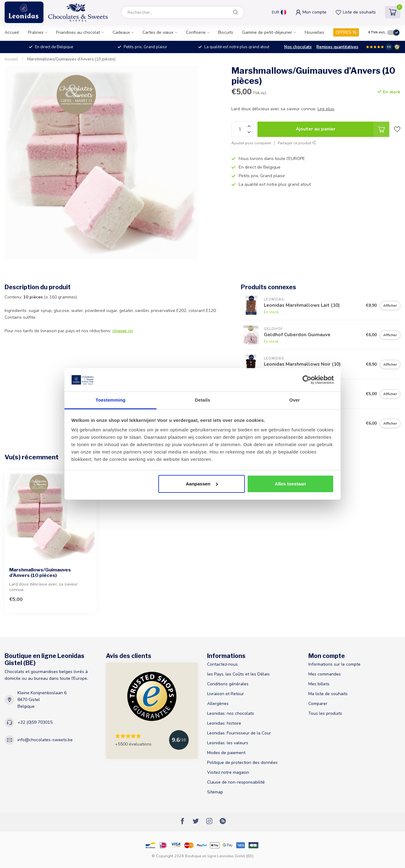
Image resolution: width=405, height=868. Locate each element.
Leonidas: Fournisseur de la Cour (239, 733)
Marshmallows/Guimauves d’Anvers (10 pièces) (71, 59)
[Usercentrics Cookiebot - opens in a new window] (307, 380)
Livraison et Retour (226, 694)
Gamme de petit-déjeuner (267, 32)
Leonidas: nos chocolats (231, 713)
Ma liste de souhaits (328, 694)
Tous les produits (325, 713)
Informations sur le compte (334, 664)
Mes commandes (325, 674)
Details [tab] (202, 400)
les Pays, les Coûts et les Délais (238, 674)
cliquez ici (123, 331)
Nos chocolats (298, 47)
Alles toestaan (291, 484)
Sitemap (215, 792)
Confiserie (196, 32)
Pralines (36, 32)
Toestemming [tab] (110, 400)
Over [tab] (295, 400)
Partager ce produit (297, 143)
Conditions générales (228, 684)
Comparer (318, 704)
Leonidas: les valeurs (228, 743)
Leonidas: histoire (224, 723)
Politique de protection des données (242, 763)
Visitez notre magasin (228, 772)
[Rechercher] (236, 12)
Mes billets (319, 684)
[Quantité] (242, 129)
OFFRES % (346, 32)
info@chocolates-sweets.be (45, 740)
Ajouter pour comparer (251, 143)
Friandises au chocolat (78, 32)
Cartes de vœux (158, 32)
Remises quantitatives (337, 47)
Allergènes (218, 704)
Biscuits (226, 32)
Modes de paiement (226, 753)
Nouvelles (314, 32)
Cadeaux (121, 32)
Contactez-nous (222, 664)
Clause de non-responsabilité (236, 782)
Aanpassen (202, 484)
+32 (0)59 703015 (35, 722)
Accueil (12, 32)
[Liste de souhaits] (397, 129)
